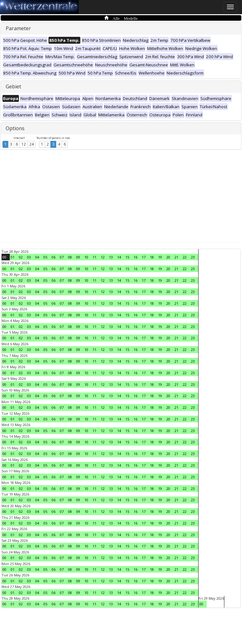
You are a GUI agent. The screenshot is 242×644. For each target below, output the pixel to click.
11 (95, 257)
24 (32, 144)
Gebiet (13, 86)
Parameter (18, 28)
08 (70, 257)
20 (168, 257)
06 (54, 257)
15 (127, 257)
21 (176, 257)
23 (193, 257)
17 (144, 257)
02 (21, 257)
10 (86, 257)
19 (160, 257)
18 (152, 257)
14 (119, 257)
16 (135, 257)
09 (78, 257)
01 (13, 257)
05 (45, 257)
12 (24, 144)
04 (37, 257)
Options (15, 128)
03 (29, 257)
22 (185, 257)
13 (111, 257)
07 (62, 257)
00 (4, 257)
